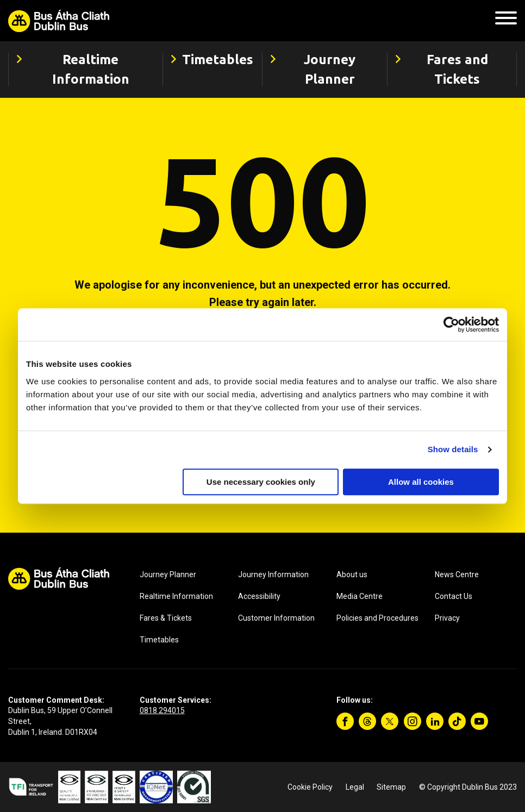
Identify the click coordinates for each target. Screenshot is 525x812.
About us (352, 574)
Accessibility (259, 596)
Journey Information (273, 574)
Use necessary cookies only (261, 482)
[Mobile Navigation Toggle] (506, 21)
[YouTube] (479, 721)
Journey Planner (168, 574)
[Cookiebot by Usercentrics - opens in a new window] (451, 324)
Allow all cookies (421, 482)
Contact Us (454, 596)
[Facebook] (345, 721)
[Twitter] (390, 721)
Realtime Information (176, 596)
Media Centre (360, 596)
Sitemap (391, 787)
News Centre (457, 574)
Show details (453, 449)
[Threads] (367, 721)
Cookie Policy (310, 787)
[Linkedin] (435, 721)
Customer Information (276, 618)
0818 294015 (162, 710)
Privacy (447, 618)
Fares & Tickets (166, 618)
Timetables (159, 640)
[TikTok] (457, 721)
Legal (355, 787)
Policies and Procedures (377, 618)
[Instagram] (412, 721)
